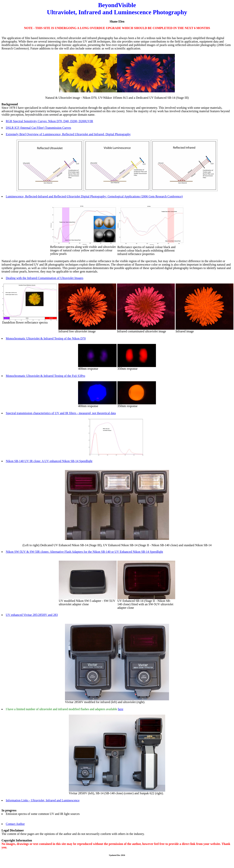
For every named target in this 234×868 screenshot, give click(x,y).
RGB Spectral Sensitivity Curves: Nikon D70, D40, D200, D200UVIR (49, 121)
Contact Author (15, 824)
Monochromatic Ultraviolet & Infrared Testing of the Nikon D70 (46, 338)
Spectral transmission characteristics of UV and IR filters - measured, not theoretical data (61, 413)
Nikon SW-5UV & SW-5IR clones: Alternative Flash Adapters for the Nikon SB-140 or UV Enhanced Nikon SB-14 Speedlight (84, 552)
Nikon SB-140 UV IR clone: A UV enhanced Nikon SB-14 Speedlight (49, 461)
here (121, 709)
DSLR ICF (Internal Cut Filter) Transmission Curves (38, 128)
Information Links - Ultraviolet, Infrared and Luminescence (43, 800)
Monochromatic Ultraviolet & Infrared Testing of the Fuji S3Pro (45, 376)
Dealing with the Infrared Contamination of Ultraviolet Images (45, 278)
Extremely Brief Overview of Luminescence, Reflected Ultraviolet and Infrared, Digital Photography (68, 134)
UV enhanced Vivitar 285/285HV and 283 (32, 615)
